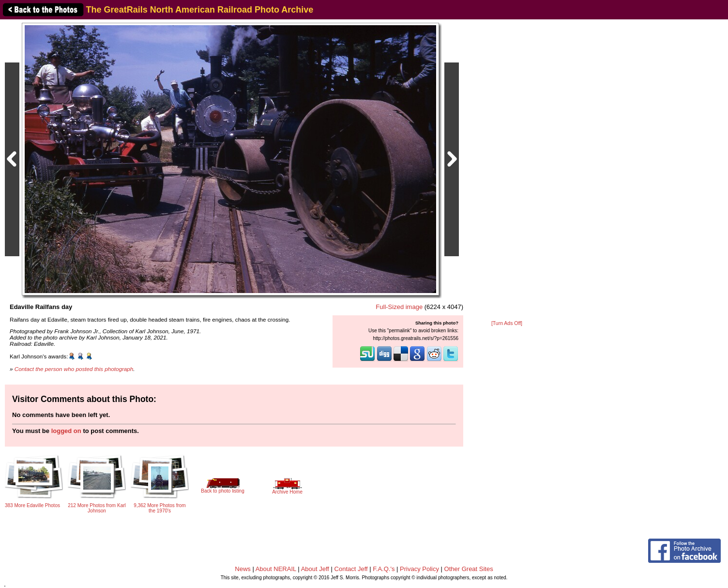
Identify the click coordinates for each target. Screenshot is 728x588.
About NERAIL (276, 569)
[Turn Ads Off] (507, 323)
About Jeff (315, 569)
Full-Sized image (399, 307)
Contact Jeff (351, 569)
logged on (66, 431)
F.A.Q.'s (384, 569)
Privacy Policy (419, 569)
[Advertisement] (507, 170)
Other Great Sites (469, 569)
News (243, 569)
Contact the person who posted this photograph (74, 369)
